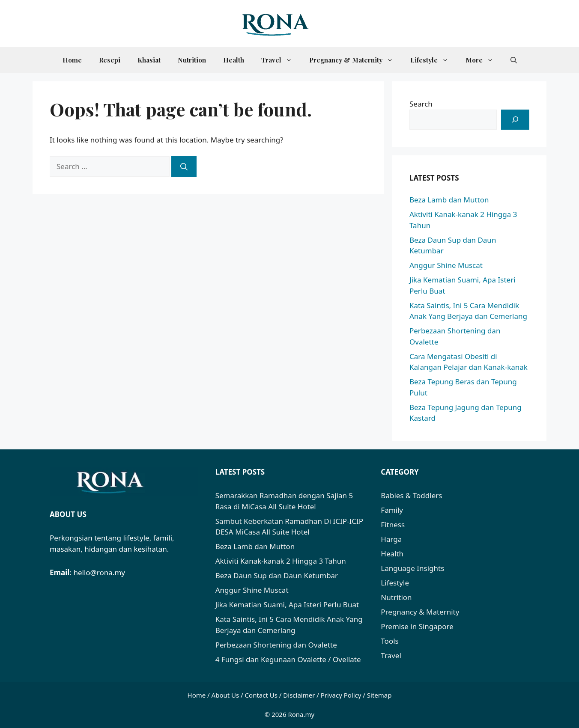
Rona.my (301, 714)
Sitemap (379, 695)
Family (392, 510)
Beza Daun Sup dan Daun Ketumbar (277, 575)
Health (234, 60)
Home (72, 60)
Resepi (110, 60)
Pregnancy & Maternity (355, 60)
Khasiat (149, 60)
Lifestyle (434, 60)
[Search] (184, 166)
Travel (281, 60)
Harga (391, 539)
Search (421, 104)
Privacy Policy (341, 695)
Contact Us (261, 695)
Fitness (393, 524)
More (484, 60)
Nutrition (192, 60)
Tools (389, 641)
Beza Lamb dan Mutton (449, 200)
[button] (514, 60)
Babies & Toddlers (411, 495)
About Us (225, 695)
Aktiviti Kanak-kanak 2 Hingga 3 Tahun (281, 561)
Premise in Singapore (417, 626)
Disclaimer (299, 695)
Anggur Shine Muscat (446, 265)
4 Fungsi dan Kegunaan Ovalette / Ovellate (288, 659)
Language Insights (412, 568)
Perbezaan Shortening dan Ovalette (276, 645)
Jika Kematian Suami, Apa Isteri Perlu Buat (287, 605)
